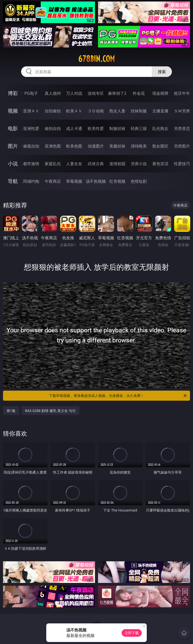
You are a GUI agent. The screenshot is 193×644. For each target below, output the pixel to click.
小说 (13, 164)
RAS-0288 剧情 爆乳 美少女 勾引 (51, 411)
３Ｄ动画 (96, 111)
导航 (13, 181)
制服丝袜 (117, 128)
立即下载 (132, 633)
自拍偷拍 (53, 111)
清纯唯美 (139, 146)
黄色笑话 (160, 164)
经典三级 (139, 128)
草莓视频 (74, 181)
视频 (13, 111)
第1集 (11, 411)
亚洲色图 (53, 146)
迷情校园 (117, 164)
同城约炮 (31, 181)
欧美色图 (74, 146)
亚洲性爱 (31, 128)
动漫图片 (96, 146)
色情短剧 (139, 181)
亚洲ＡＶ (31, 111)
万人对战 (74, 93)
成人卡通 (74, 128)
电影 (13, 128)
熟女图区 (160, 146)
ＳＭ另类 (182, 111)
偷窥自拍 (31, 146)
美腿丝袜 (117, 146)
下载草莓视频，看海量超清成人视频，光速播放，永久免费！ (118, 396)
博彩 (13, 93)
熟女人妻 (117, 111)
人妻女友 (74, 164)
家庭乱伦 (53, 164)
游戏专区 (96, 93)
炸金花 (139, 93)
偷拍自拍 (53, 128)
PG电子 (31, 93)
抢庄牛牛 (182, 93)
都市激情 (31, 164)
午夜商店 (53, 181)
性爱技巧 (182, 164)
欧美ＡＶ (74, 111)
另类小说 (139, 164)
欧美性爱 (96, 128)
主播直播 (160, 111)
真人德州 (53, 93)
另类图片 (182, 146)
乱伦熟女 (160, 128)
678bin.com (96, 59)
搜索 (162, 72)
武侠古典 (96, 164)
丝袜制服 (139, 111)
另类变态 (182, 128)
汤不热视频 (96, 181)
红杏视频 (117, 181)
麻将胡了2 (117, 93)
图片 (13, 146)
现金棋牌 (160, 93)
